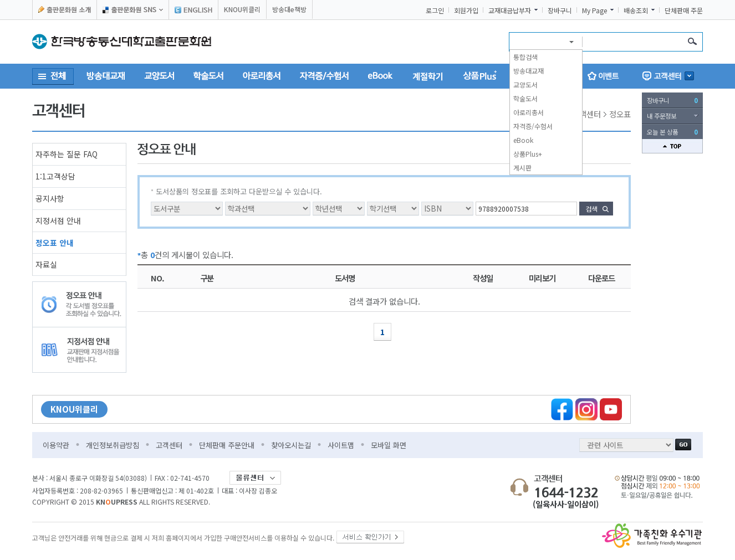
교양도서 (525, 84)
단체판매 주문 (684, 11)
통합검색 (525, 57)
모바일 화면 (389, 445)
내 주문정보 (662, 116)
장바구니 (560, 11)
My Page (594, 11)
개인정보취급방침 (113, 445)
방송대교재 (529, 71)
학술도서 (525, 98)
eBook (523, 140)
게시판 (522, 168)
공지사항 (50, 198)
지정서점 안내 (58, 220)
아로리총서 (529, 112)
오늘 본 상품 (672, 132)
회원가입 (466, 11)
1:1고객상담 (55, 176)
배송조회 (636, 11)
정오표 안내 (55, 243)
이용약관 (56, 445)
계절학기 (428, 76)
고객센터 (169, 445)
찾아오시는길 (291, 445)
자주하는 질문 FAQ (67, 154)
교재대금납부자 (510, 11)
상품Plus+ (528, 154)
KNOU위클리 (242, 9)
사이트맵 (341, 445)
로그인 (435, 11)
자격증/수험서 (533, 126)
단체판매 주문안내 (227, 445)
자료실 (46, 264)
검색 (591, 209)
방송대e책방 (289, 9)
